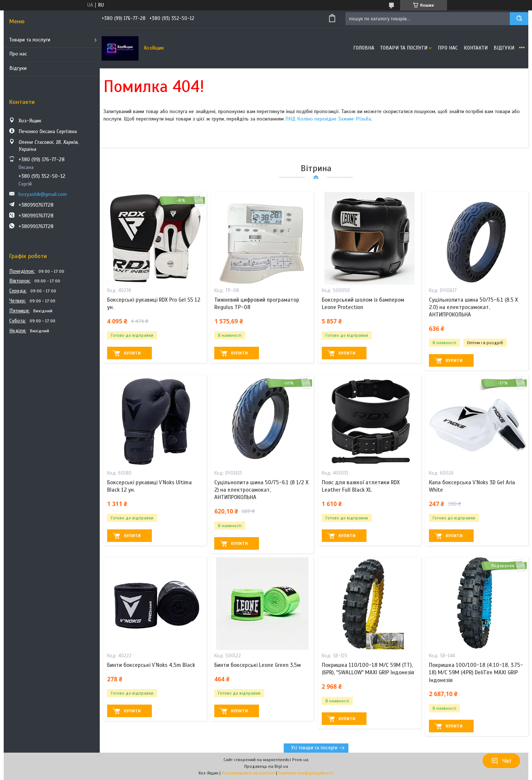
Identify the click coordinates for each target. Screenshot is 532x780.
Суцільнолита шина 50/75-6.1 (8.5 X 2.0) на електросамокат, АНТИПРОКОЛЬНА (473, 307)
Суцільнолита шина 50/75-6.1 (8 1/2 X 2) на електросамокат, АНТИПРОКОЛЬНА (261, 490)
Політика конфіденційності (306, 773)
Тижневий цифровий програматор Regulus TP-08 (257, 303)
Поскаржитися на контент (248, 773)
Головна (364, 48)
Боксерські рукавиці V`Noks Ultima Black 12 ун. (149, 486)
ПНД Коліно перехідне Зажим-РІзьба (328, 119)
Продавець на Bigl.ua (266, 766)
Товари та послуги (30, 40)
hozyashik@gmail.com (43, 194)
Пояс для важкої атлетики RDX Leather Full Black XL (361, 486)
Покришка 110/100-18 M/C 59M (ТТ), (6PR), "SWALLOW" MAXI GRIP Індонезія (368, 669)
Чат (501, 761)
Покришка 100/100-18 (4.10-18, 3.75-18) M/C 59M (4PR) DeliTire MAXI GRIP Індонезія (476, 673)
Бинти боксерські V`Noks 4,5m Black (151, 665)
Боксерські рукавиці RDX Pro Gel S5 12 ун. (154, 303)
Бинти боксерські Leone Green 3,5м (258, 665)
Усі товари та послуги (314, 748)
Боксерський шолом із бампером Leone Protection (363, 303)
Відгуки (18, 68)
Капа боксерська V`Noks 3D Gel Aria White (472, 486)
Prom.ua (300, 760)
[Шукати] (519, 19)
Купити (132, 353)
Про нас (18, 54)
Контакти (476, 48)
